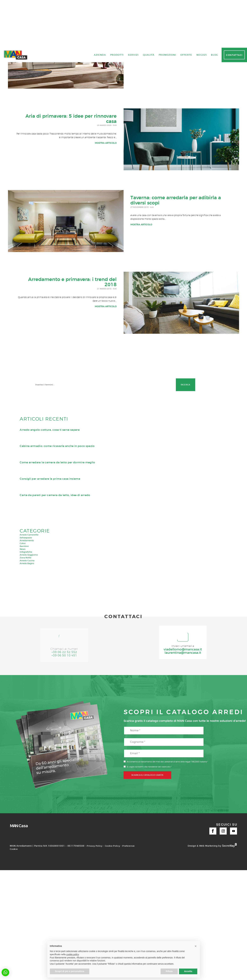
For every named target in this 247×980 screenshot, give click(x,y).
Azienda (100, 726)
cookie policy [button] (73, 954)
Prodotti (117, 726)
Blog (215, 726)
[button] (5, 972)
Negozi (202, 726)
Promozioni (167, 726)
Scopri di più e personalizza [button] (70, 971)
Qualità (149, 726)
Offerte (186, 726)
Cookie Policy (114, 925)
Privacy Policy (95, 925)
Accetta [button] (188, 971)
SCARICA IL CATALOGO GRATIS (147, 854)
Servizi (133, 726)
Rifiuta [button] (169, 971)
